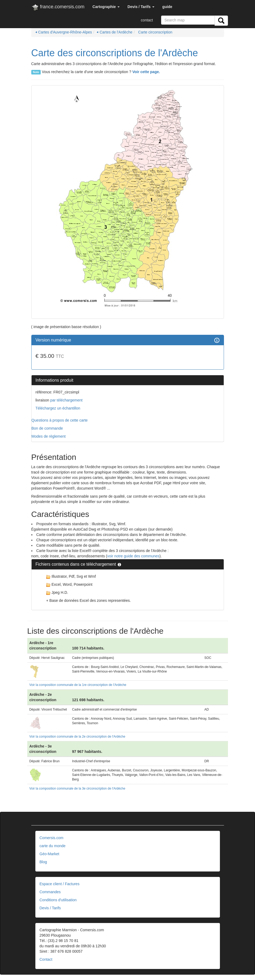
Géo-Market (50, 854)
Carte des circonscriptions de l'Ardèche (115, 53)
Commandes (50, 892)
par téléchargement (66, 400)
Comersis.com (52, 838)
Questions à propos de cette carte (60, 420)
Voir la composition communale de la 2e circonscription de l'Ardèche (77, 737)
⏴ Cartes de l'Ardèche (114, 32)
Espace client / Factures (60, 884)
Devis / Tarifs (50, 908)
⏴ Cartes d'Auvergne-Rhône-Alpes (64, 32)
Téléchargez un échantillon (58, 408)
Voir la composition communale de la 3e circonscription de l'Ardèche (77, 788)
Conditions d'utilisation (58, 900)
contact (147, 20)
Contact (46, 959)
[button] (106, 7)
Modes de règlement (49, 436)
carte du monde (53, 846)
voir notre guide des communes (133, 556)
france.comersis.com (58, 8)
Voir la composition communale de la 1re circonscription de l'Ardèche (78, 685)
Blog (43, 862)
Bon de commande (47, 428)
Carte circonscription (155, 32)
